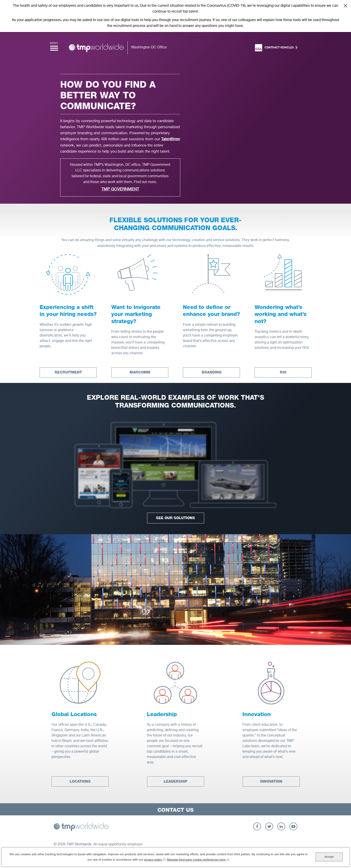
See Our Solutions (175, 518)
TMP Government (120, 189)
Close (345, 6)
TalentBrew (171, 139)
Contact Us (175, 810)
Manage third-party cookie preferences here (198, 859)
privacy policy (155, 859)
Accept (329, 857)
